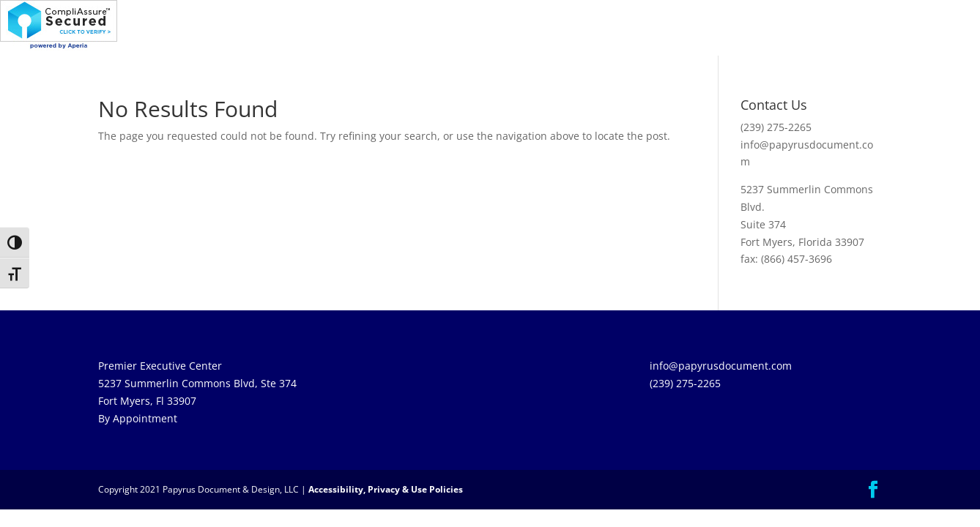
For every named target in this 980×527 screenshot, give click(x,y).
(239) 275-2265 (776, 127)
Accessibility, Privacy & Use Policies (386, 489)
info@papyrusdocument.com (721, 366)
